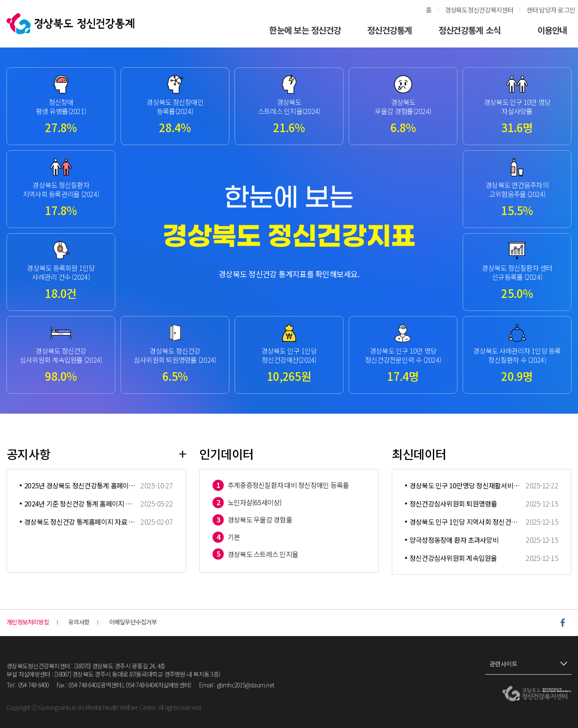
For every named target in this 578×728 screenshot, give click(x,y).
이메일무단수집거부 (133, 622)
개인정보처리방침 (28, 622)
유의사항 (79, 622)
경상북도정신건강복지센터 (479, 10)
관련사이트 (503, 664)
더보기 (183, 454)
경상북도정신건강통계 (70, 24)
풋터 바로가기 (0, 0)
